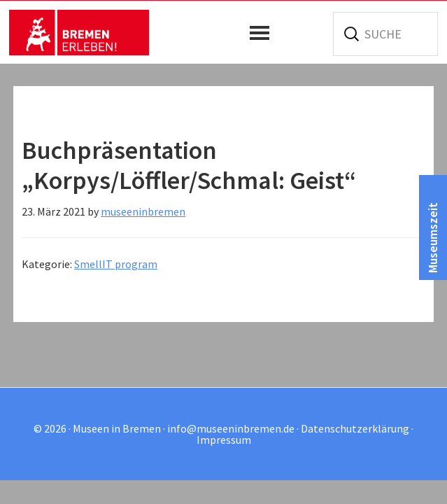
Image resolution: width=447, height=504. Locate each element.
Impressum (224, 440)
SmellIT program (116, 264)
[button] (263, 33)
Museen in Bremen (79, 32)
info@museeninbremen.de (231, 428)
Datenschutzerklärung (355, 428)
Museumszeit (433, 238)
